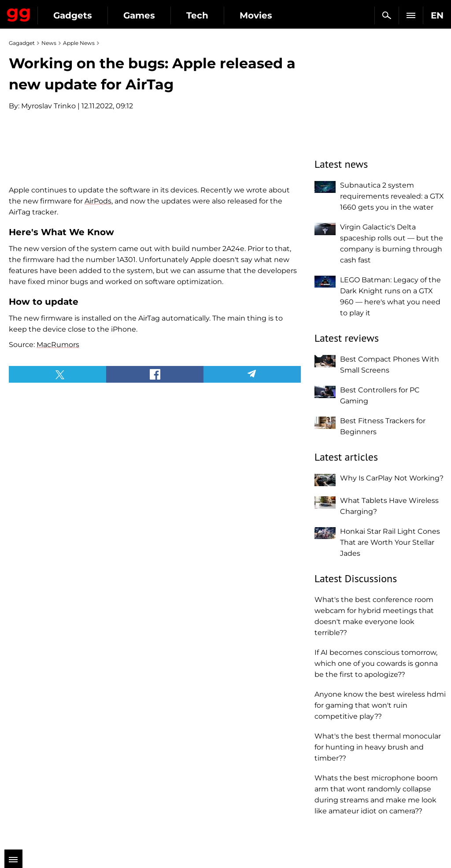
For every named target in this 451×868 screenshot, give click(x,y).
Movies (256, 15)
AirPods (98, 366)
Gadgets (73, 15)
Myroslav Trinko (48, 106)
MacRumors (58, 509)
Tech (197, 15)
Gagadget (19, 13)
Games (139, 15)
